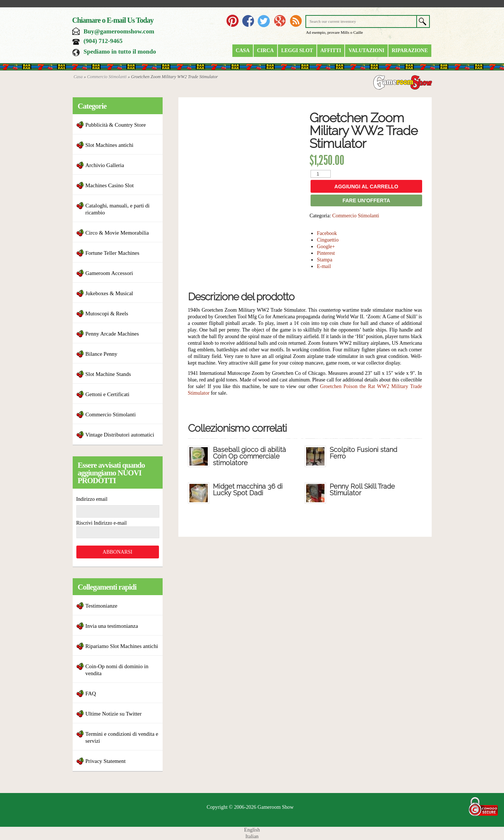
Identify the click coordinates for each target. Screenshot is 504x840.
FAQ (91, 694)
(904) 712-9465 (103, 41)
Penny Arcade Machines (112, 334)
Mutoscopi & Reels (107, 314)
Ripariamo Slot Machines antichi (122, 646)
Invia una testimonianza (112, 626)
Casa (243, 50)
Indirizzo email (92, 499)
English (252, 830)
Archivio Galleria (105, 165)
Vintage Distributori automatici (120, 435)
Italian (252, 837)
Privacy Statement (106, 761)
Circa (265, 50)
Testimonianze (101, 606)
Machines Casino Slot (110, 185)
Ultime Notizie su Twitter (114, 714)
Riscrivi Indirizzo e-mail (102, 523)
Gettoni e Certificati (108, 394)
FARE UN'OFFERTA (366, 200)
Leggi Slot (297, 50)
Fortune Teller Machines (113, 253)
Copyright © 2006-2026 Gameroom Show (250, 807)
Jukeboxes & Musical (109, 293)
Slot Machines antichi (110, 145)
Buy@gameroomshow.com (119, 31)
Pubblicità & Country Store (116, 125)
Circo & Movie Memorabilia (117, 233)
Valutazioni (366, 50)
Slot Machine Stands (108, 374)
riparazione (410, 50)
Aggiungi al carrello (366, 187)
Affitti (331, 50)
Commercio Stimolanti (107, 77)
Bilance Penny (101, 354)
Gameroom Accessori (109, 273)
